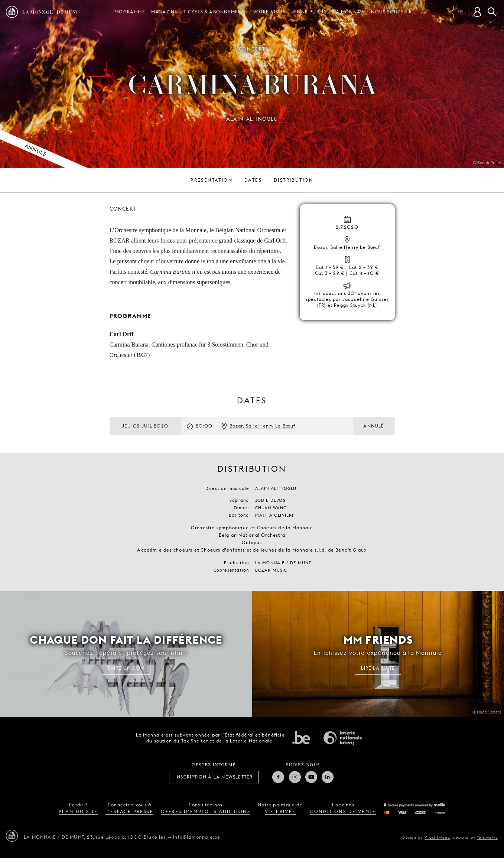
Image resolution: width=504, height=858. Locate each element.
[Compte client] (477, 12)
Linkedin (328, 777)
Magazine (165, 12)
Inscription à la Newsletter (214, 777)
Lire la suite (378, 668)
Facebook (278, 777)
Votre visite (269, 12)
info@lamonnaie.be (197, 837)
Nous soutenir (391, 12)
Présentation (212, 180)
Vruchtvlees (437, 837)
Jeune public (309, 12)
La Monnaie (349, 12)
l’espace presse (129, 811)
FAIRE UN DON (126, 668)
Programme (129, 12)
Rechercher (492, 12)
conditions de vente (343, 811)
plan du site (78, 811)
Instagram (295, 777)
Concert (123, 209)
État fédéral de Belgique (301, 737)
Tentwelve (487, 837)
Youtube (311, 777)
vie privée (280, 811)
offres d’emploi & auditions (206, 811)
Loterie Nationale (343, 738)
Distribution (294, 180)
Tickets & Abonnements (215, 12)
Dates (253, 180)
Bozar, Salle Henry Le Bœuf (347, 247)
